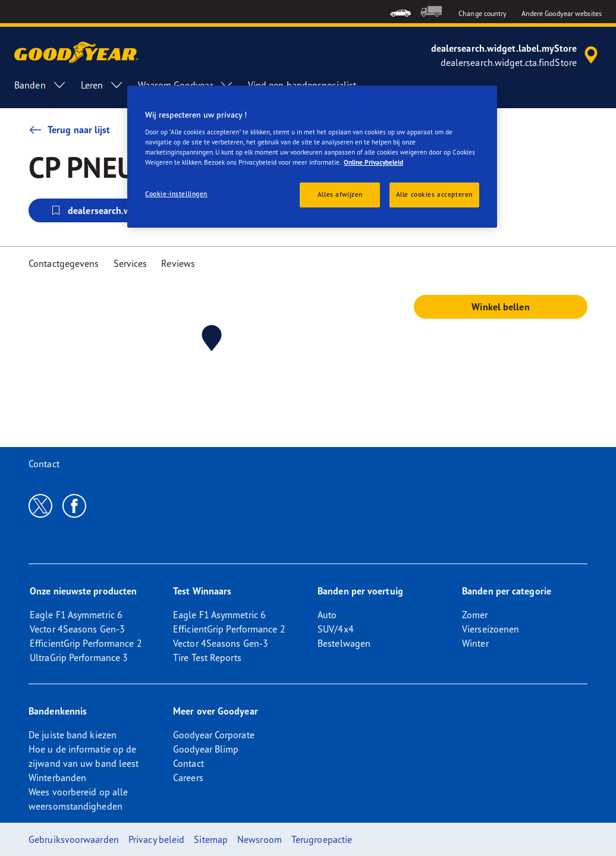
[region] (312, 157)
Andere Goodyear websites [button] (562, 13)
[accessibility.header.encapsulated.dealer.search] (516, 55)
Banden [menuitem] (40, 85)
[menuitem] (400, 12)
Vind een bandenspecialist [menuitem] (302, 85)
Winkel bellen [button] (500, 307)
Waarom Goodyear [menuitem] (186, 85)
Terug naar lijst (70, 130)
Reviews (178, 263)
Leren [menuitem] (103, 85)
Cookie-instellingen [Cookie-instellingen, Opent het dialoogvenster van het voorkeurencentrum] (176, 194)
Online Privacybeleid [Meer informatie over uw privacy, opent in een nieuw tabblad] (373, 162)
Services (131, 263)
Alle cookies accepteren (434, 194)
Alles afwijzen (340, 194)
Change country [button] (483, 13)
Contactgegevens (64, 263)
